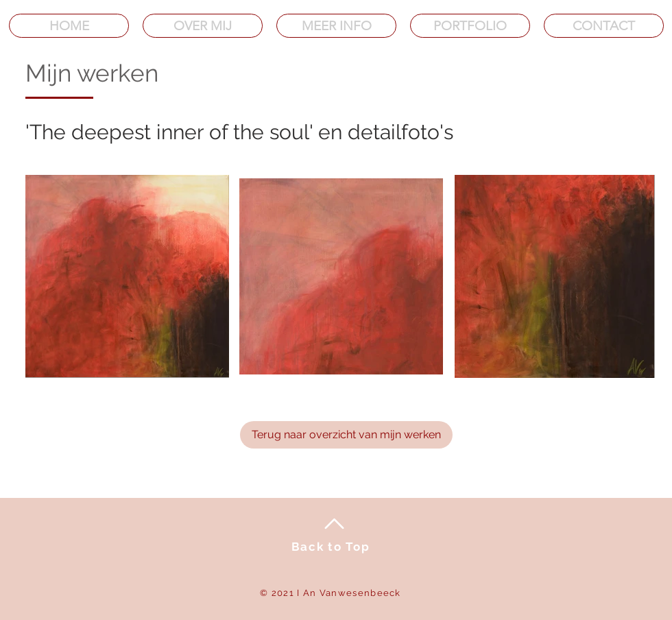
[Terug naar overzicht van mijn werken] (346, 435)
